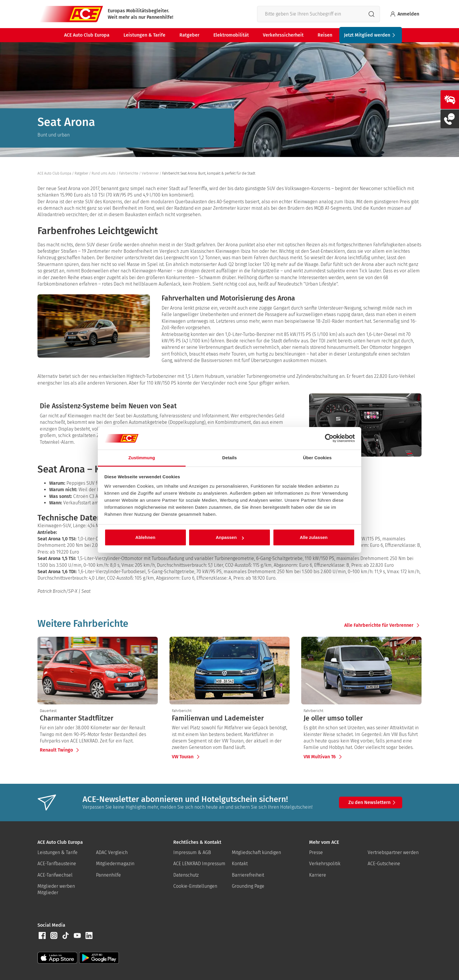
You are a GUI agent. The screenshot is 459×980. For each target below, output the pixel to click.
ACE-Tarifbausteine (57, 864)
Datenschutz (186, 875)
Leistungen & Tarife (144, 35)
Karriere (318, 875)
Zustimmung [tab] (142, 458)
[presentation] (98, 718)
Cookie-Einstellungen (195, 886)
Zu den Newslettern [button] (373, 803)
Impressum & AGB (192, 852)
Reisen (325, 35)
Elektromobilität (231, 35)
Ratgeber (189, 35)
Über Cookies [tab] (317, 458)
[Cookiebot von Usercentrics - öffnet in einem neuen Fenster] (329, 438)
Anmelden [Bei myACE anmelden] (404, 14)
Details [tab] (229, 458)
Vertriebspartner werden (393, 852)
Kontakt (240, 864)
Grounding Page (248, 886)
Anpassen (230, 537)
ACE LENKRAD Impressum (199, 864)
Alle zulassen (314, 537)
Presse (316, 852)
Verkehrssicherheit (283, 35)
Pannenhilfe (108, 875)
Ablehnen (145, 537)
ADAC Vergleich (112, 852)
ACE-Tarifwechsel (55, 875)
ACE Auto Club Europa (87, 35)
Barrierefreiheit (248, 875)
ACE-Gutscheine (384, 864)
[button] (42, 935)
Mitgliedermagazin (115, 864)
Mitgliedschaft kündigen (256, 852)
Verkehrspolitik (325, 864)
